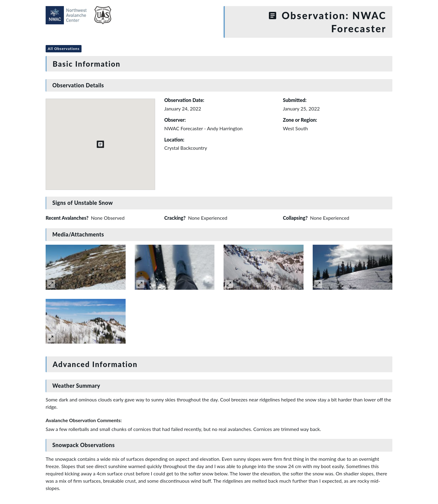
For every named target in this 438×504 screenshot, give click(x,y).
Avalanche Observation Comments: (84, 420)
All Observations (64, 49)
